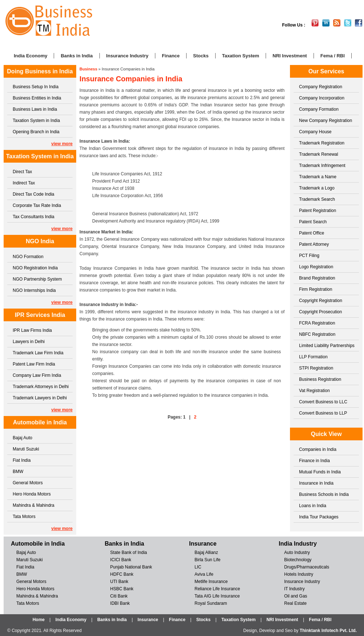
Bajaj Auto (23, 438)
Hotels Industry (299, 574)
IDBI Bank (120, 603)
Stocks (201, 56)
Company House (315, 132)
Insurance (203, 544)
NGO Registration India (35, 268)
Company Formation (319, 109)
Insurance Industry (127, 56)
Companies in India (318, 449)
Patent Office (312, 233)
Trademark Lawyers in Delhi (40, 398)
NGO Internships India (34, 290)
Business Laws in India (35, 109)
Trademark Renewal (319, 154)
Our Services (326, 71)
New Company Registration (326, 121)
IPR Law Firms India (32, 330)
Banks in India (77, 56)
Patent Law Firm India (34, 364)
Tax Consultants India (34, 217)
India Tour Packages (319, 517)
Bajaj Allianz (206, 553)
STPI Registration (316, 368)
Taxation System (241, 56)
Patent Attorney (314, 244)
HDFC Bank (122, 574)
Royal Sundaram (211, 603)
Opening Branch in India (36, 132)
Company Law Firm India (37, 375)
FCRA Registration (317, 323)
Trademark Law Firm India (38, 353)
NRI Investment (290, 56)
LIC (198, 567)
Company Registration (321, 87)
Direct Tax (22, 172)
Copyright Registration (321, 301)
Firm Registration (316, 289)
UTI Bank (119, 582)
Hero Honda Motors (32, 494)
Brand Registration (317, 278)
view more (62, 144)
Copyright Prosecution (320, 312)
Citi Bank (119, 596)
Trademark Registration (322, 143)
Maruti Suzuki (26, 449)
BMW (18, 472)
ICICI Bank (121, 560)
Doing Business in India (40, 71)
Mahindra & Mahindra (34, 505)
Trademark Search (317, 199)
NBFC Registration (317, 334)
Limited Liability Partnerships (327, 346)
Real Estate (295, 603)
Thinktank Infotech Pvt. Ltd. (328, 631)
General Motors (28, 483)
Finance (171, 56)
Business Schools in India (324, 494)
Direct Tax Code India (34, 194)
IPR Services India (40, 315)
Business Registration (320, 379)
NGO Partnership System (37, 279)
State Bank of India (129, 553)
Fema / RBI (333, 56)
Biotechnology (298, 560)
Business (88, 69)
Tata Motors (24, 517)
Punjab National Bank (131, 567)
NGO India (40, 241)
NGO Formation (28, 257)
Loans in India (313, 506)
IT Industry (294, 589)
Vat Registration (314, 391)
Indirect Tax (24, 183)
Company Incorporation (322, 98)
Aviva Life (204, 574)
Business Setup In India (36, 87)
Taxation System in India (36, 121)
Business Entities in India (37, 98)
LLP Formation (313, 357)
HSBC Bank (122, 589)
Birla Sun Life (207, 560)
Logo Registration (316, 267)
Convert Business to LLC (323, 402)
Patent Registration (318, 211)
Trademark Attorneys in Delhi (41, 387)
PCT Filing (309, 256)
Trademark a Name (318, 177)
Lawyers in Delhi (29, 342)
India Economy (30, 56)
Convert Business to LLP (323, 413)
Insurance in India (316, 483)
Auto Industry (297, 553)
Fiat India (22, 460)
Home (39, 620)
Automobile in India (40, 422)
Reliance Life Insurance (217, 589)
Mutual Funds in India (320, 472)
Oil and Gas (296, 596)
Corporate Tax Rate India (37, 205)
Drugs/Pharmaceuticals (307, 567)
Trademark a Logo (317, 188)
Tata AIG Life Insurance (217, 596)
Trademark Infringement (322, 166)
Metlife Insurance (211, 582)
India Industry (298, 544)
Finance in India (314, 461)
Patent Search (313, 222)
